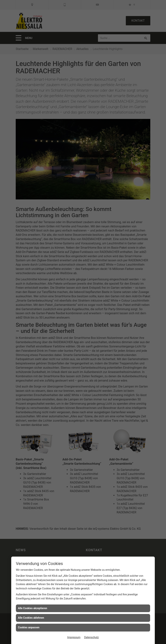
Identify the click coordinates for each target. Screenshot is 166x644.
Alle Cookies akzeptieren (33, 608)
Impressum (74, 637)
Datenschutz (91, 637)
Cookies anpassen (29, 627)
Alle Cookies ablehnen (31, 618)
